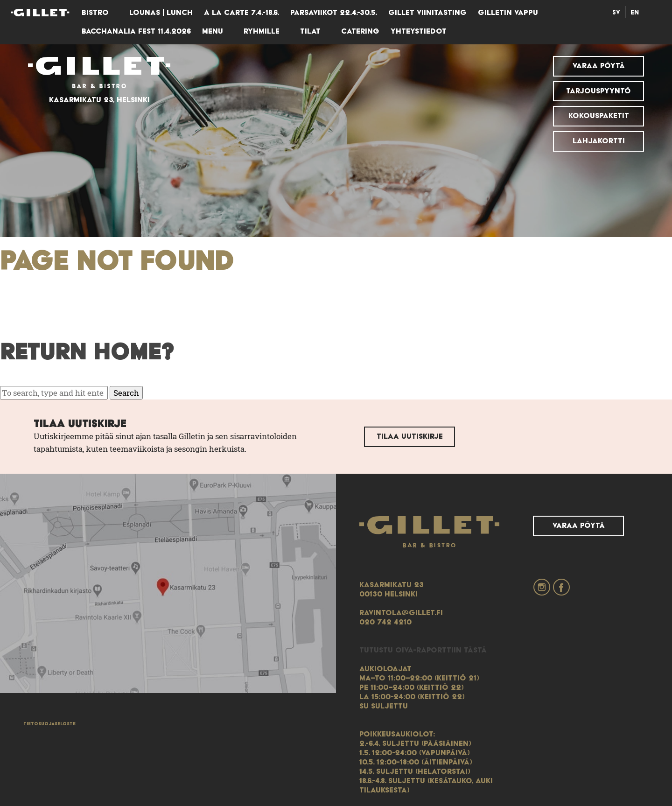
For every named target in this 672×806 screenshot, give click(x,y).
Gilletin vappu (508, 13)
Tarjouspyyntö (598, 91)
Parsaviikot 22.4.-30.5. (334, 13)
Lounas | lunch (161, 13)
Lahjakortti (599, 141)
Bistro (95, 13)
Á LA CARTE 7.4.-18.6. (241, 13)
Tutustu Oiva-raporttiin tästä (423, 650)
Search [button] (126, 393)
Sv (616, 13)
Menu (213, 31)
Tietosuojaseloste (49, 724)
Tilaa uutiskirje (410, 436)
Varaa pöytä (599, 66)
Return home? (87, 353)
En (635, 13)
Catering (360, 31)
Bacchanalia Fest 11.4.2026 (136, 31)
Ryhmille (262, 31)
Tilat (310, 31)
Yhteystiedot (419, 31)
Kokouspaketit (599, 116)
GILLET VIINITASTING (427, 13)
